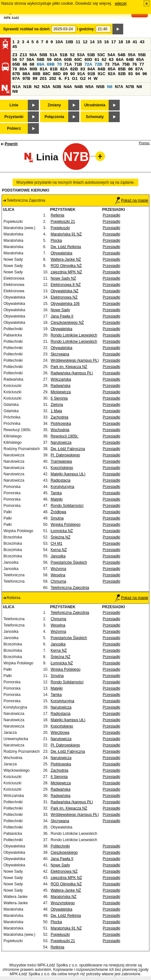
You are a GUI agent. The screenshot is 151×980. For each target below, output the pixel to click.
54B (122, 55)
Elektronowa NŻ (64, 297)
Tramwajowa (61, 461)
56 (15, 59)
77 (142, 64)
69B (51, 64)
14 (92, 42)
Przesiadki (111, 215)
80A (23, 69)
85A (112, 69)
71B (78, 64)
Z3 (15, 55)
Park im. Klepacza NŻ (69, 367)
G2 (83, 78)
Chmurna (58, 581)
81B (54, 69)
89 (66, 74)
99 (35, 78)
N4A (68, 87)
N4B (79, 87)
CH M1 (56, 543)
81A (44, 69)
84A (91, 69)
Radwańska (60, 386)
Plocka (56, 241)
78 (15, 69)
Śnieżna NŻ (60, 537)
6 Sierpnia (59, 398)
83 (83, 69)
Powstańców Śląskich (69, 562)
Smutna (57, 518)
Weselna (58, 575)
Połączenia (54, 117)
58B (40, 59)
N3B (57, 87)
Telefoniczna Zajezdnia (70, 588)
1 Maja (56, 411)
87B (16, 74)
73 (107, 64)
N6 (110, 87)
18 (121, 42)
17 (114, 42)
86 (131, 69)
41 (135, 42)
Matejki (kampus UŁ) (68, 474)
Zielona (57, 405)
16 (107, 42)
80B (33, 69)
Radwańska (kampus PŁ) (72, 373)
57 (22, 59)
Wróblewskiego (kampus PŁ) (75, 360)
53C (101, 55)
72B (99, 64)
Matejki (57, 499)
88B (36, 74)
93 (131, 74)
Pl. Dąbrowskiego (65, 455)
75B (126, 64)
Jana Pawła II (62, 316)
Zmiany (54, 105)
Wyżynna (58, 569)
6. (60, 78)
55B (142, 55)
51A (53, 55)
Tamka (56, 493)
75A (116, 64)
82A (64, 69)
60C (78, 59)
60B (68, 59)
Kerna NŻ (59, 550)
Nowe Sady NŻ (63, 278)
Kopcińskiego (62, 468)
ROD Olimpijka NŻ (66, 266)
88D (57, 74)
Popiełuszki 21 (63, 222)
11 (78, 42)
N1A (17, 87)
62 (104, 59)
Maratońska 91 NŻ (66, 234)
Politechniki (60, 846)
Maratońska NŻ (63, 897)
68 (32, 64)
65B (16, 64)
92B (122, 74)
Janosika (58, 556)
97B (26, 78)
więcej (121, 3)
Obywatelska (61, 253)
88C (46, 74)
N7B (130, 87)
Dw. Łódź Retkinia (66, 247)
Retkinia (57, 215)
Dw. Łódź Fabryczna (68, 449)
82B (74, 69)
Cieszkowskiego (64, 852)
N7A (119, 87)
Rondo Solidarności (67, 506)
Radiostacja (60, 480)
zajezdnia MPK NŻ (66, 272)
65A (140, 59)
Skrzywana (60, 354)
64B (130, 59)
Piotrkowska (61, 424)
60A (58, 59)
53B (91, 55)
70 (60, 64)
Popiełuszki (60, 228)
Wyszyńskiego (63, 903)
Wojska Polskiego (66, 525)
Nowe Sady (60, 310)
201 (43, 78)
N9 (15, 91)
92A (112, 74)
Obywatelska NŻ (64, 291)
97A (16, 78)
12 (85, 42)
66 (25, 64)
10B (69, 42)
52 (72, 55)
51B (63, 55)
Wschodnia (60, 430)
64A (120, 59)
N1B (27, 87)
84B (101, 69)
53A (81, 55)
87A (139, 69)
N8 (139, 87)
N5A (90, 87)
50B (43, 55)
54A (112, 55)
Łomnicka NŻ (62, 531)
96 (145, 74)
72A (88, 64)
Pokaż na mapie (131, 200)
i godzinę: (86, 29)
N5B (100, 87)
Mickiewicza (61, 392)
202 (53, 78)
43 (142, 42)
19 (128, 42)
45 (15, 47)
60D (88, 59)
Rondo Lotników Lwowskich (74, 335)
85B (122, 69)
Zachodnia (59, 417)
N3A (46, 87)
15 (99, 42)
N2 (37, 87)
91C (101, 74)
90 (72, 74)
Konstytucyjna (62, 487)
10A (59, 42)
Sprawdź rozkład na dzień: (27, 29)
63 (111, 59)
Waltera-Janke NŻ (66, 259)
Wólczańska (61, 379)
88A (26, 74)
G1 (75, 78)
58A (30, 59)
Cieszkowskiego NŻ (67, 323)
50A (33, 55)
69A (40, 64)
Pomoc (144, 143)
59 (49, 59)
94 (138, 74)
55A (132, 55)
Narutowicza (61, 442)
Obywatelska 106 (65, 304)
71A (68, 64)
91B (91, 74)
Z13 (23, 55)
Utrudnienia (95, 105)
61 (97, 59)
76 (135, 64)
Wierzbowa (60, 733)
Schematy (95, 117)
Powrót (11, 144)
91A (81, 74)
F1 (67, 78)
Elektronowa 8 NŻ (66, 285)
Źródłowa (58, 512)
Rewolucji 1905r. (64, 436)
